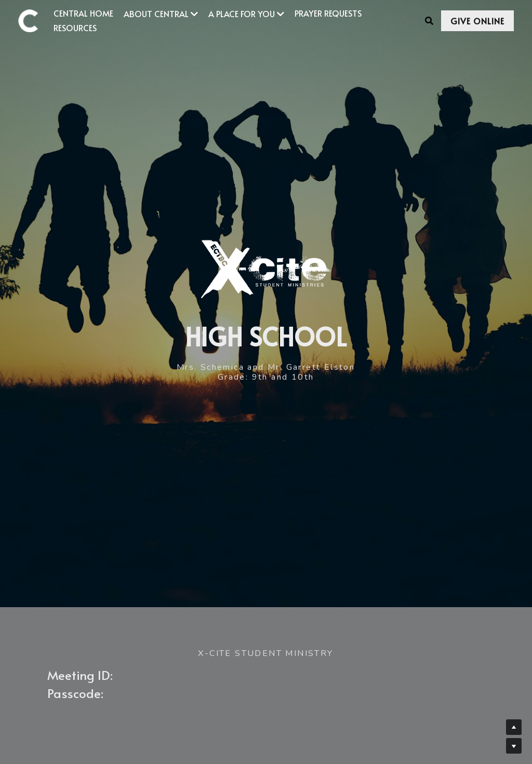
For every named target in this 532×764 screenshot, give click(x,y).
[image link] (33, 20)
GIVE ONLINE (477, 21)
